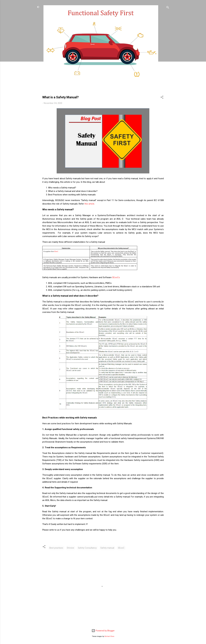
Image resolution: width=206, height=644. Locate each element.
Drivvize (71, 548)
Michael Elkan (109, 636)
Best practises (56, 548)
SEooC (56, 251)
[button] (162, 98)
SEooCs (116, 277)
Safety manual (107, 548)
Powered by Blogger (103, 631)
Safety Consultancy (87, 548)
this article (89, 204)
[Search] (168, 8)
